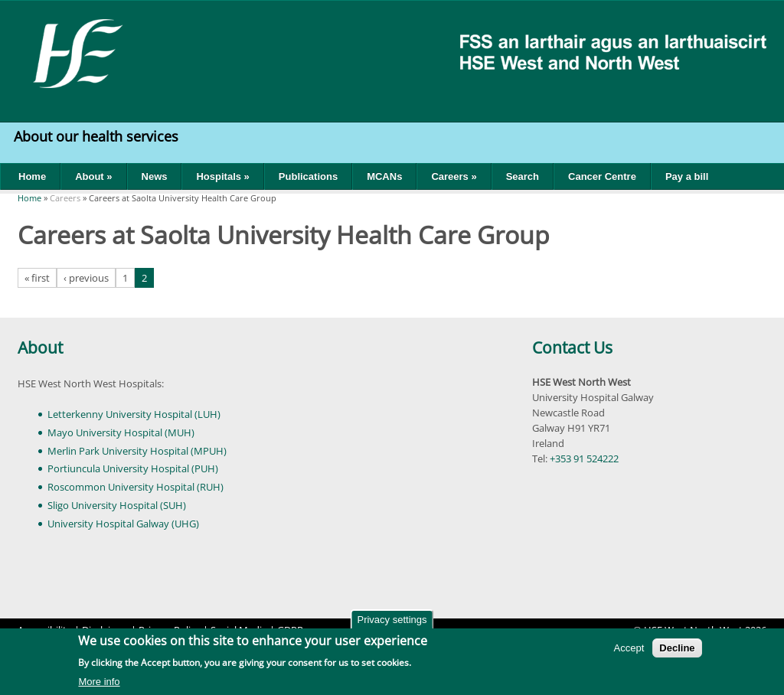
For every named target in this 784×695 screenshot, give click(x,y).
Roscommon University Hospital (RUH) (136, 487)
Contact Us (572, 347)
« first (37, 278)
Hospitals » (222, 176)
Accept (629, 649)
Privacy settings (392, 620)
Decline (677, 649)
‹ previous (86, 278)
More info (99, 682)
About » (93, 176)
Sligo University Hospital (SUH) (117, 505)
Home (32, 176)
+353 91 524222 (584, 458)
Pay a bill (687, 176)
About (40, 347)
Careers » (454, 176)
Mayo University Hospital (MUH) (121, 432)
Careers (65, 198)
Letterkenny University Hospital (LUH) (134, 414)
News (155, 176)
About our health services (98, 136)
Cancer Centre (602, 176)
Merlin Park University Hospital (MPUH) (137, 451)
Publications (308, 176)
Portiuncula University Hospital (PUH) (133, 468)
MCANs (384, 176)
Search (523, 176)
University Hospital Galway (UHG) (123, 524)
